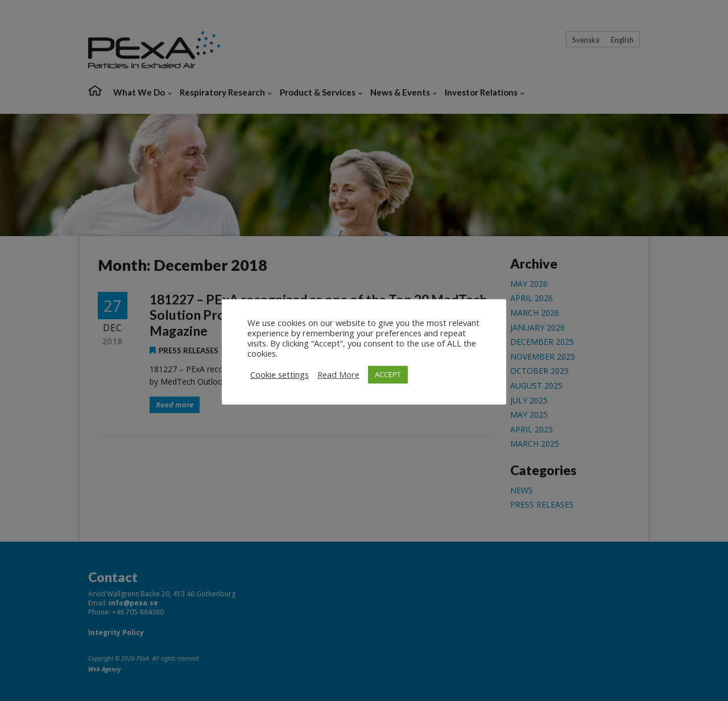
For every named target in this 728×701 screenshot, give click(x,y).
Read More (338, 374)
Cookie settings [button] (280, 374)
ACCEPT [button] (388, 374)
